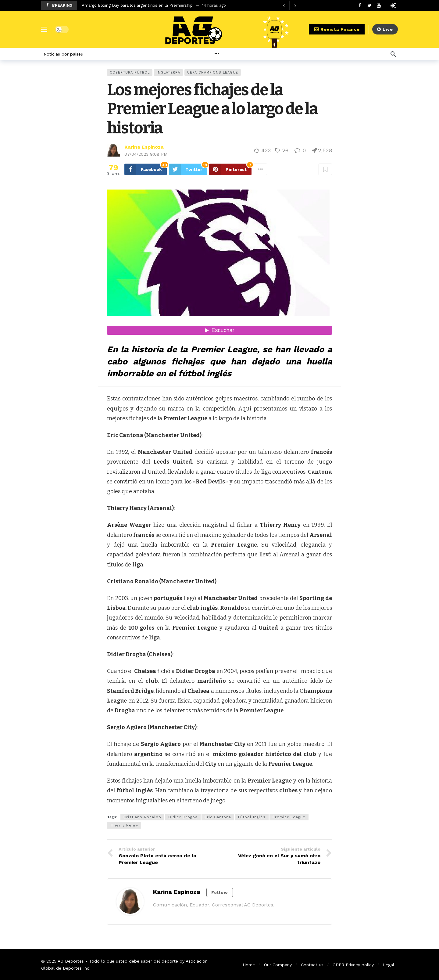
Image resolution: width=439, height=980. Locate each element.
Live (385, 29)
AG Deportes (71, 961)
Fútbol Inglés (252, 817)
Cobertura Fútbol (130, 72)
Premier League (289, 817)
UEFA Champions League (213, 72)
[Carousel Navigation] (289, 5)
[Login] (393, 5)
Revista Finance (337, 29)
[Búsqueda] (393, 54)
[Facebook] (360, 5)
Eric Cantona (218, 817)
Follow (220, 892)
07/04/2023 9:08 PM (146, 154)
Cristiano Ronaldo (142, 817)
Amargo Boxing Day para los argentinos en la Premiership (137, 5)
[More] (231, 54)
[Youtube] (379, 5)
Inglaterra (168, 72)
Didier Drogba (183, 817)
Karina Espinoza (144, 147)
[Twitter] (369, 5)
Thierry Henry (124, 825)
